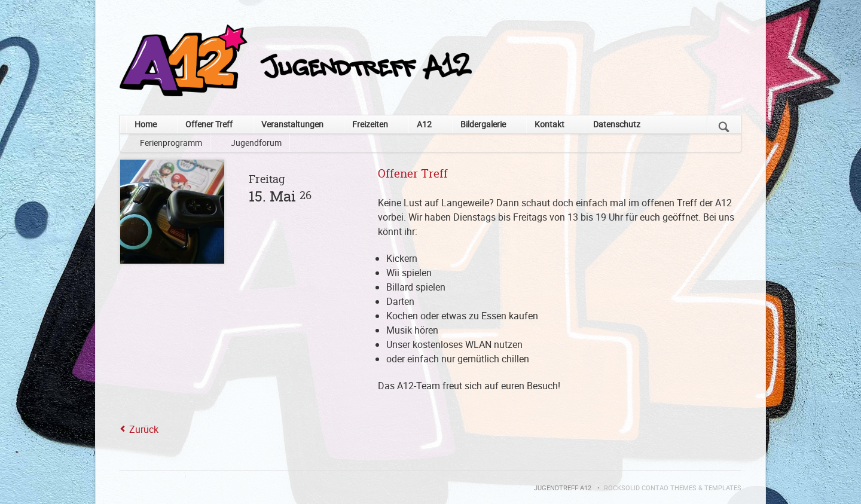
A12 (424, 124)
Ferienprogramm (171, 143)
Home (146, 124)
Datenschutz (617, 124)
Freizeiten (370, 124)
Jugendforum (256, 143)
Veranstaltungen (292, 124)
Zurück (144, 429)
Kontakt (549, 124)
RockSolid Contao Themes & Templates (673, 488)
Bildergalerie (483, 124)
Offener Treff (209, 124)
